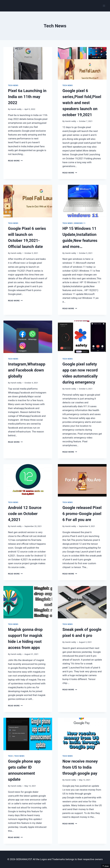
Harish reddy (16, 109)
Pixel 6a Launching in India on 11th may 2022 (27, 97)
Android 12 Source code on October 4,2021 (25, 514)
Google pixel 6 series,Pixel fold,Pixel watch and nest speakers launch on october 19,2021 (82, 103)
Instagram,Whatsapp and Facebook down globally (27, 370)
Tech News (13, 85)
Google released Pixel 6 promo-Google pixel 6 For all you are (82, 514)
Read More (15, 161)
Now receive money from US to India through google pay (80, 767)
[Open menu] (104, 6)
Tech (10, 756)
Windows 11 (80, 223)
